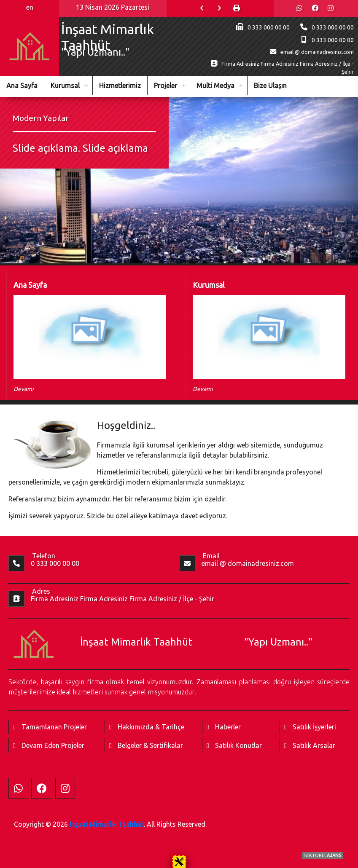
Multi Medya (215, 86)
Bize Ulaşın (270, 86)
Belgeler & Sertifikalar (150, 745)
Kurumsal (65, 86)
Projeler (166, 86)
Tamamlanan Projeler (54, 727)
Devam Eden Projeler (53, 745)
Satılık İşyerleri (314, 727)
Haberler (228, 727)
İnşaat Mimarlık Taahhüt (107, 824)
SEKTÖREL (323, 855)
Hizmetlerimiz (120, 86)
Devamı (24, 389)
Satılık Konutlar (238, 745)
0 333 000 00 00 (333, 27)
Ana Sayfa (22, 86)
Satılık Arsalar (314, 745)
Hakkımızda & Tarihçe (151, 727)
